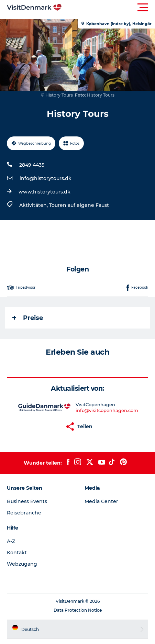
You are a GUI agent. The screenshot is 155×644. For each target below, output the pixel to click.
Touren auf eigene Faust (79, 205)
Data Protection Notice (78, 610)
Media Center (101, 501)
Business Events (27, 501)
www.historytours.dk (45, 192)
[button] (108, 8)
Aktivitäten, (34, 205)
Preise (28, 318)
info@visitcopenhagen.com (107, 410)
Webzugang (22, 564)
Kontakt (17, 553)
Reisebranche (24, 513)
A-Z (11, 541)
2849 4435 (32, 165)
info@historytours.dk (46, 178)
